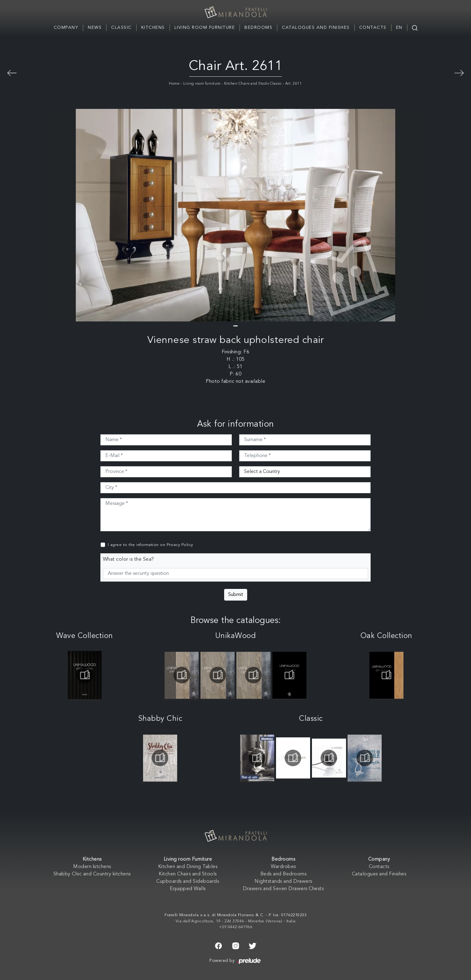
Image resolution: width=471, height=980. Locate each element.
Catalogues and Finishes (316, 28)
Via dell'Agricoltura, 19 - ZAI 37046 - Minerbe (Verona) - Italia (236, 921)
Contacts (373, 28)
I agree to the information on (150, 545)
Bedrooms (258, 28)
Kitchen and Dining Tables (188, 867)
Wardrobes (283, 867)
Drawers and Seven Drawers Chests (283, 889)
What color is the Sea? (128, 559)
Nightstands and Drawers (283, 882)
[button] (235, 326)
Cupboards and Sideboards (188, 882)
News (95, 28)
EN (399, 28)
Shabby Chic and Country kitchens (92, 874)
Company (66, 28)
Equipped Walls (188, 889)
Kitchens (153, 28)
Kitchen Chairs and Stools (188, 874)
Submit (236, 595)
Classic (121, 28)
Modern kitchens (92, 867)
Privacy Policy (180, 545)
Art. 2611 (294, 84)
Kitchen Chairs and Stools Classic (253, 84)
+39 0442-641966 (236, 927)
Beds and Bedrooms (284, 874)
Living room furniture (202, 84)
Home (174, 84)
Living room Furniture (205, 28)
